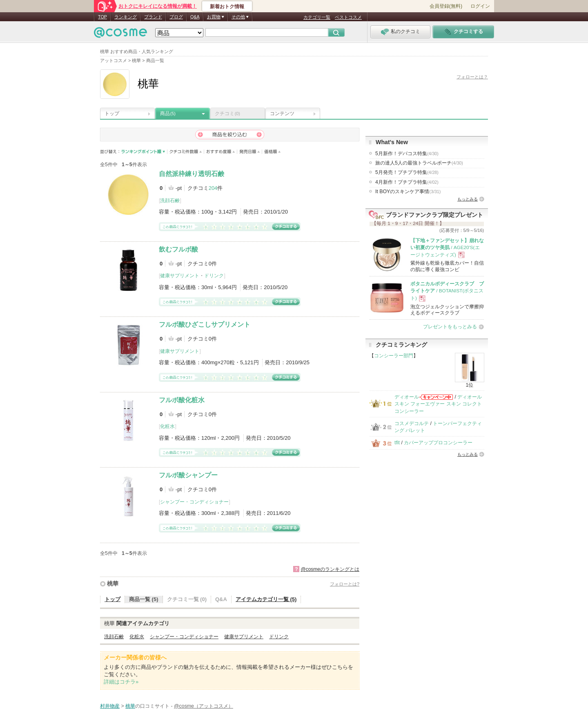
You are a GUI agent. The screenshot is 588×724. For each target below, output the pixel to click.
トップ (112, 114)
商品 (168, 114)
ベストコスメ (348, 17)
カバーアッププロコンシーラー (438, 443)
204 (213, 188)
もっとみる (468, 199)
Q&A (195, 17)
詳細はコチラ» (121, 682)
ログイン (480, 6)
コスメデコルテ (412, 423)
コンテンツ (282, 114)
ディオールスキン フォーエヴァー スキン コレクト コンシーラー (438, 404)
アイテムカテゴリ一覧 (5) (266, 599)
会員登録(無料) (446, 6)
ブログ (176, 17)
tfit (397, 443)
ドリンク (214, 276)
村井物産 (110, 706)
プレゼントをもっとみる (450, 327)
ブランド (153, 17)
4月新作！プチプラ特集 (407, 182)
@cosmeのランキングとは (330, 569)
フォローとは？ (472, 77)
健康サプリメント (180, 276)
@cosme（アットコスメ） (204, 706)
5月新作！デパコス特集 (407, 154)
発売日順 (250, 152)
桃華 (113, 584)
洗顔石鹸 (170, 200)
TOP (102, 17)
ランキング (126, 17)
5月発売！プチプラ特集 (407, 172)
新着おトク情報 (227, 7)
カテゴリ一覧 (317, 17)
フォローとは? (345, 584)
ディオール (407, 397)
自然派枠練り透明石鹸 (192, 174)
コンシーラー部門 (394, 356)
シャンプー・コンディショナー (194, 502)
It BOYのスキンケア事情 (408, 192)
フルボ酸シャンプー (188, 475)
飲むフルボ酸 (178, 249)
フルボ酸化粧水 (182, 400)
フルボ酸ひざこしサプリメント (205, 324)
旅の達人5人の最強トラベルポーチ (419, 163)
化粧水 (167, 426)
